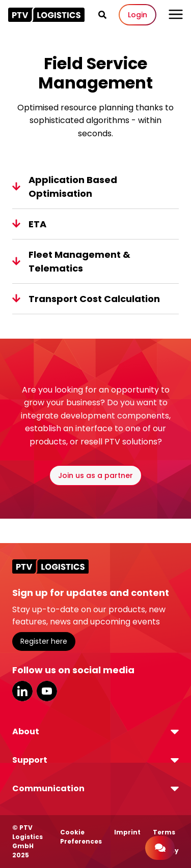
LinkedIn (22, 691)
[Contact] (160, 848)
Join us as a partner (95, 475)
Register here (44, 641)
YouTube (47, 691)
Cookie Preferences (81, 837)
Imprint (127, 832)
